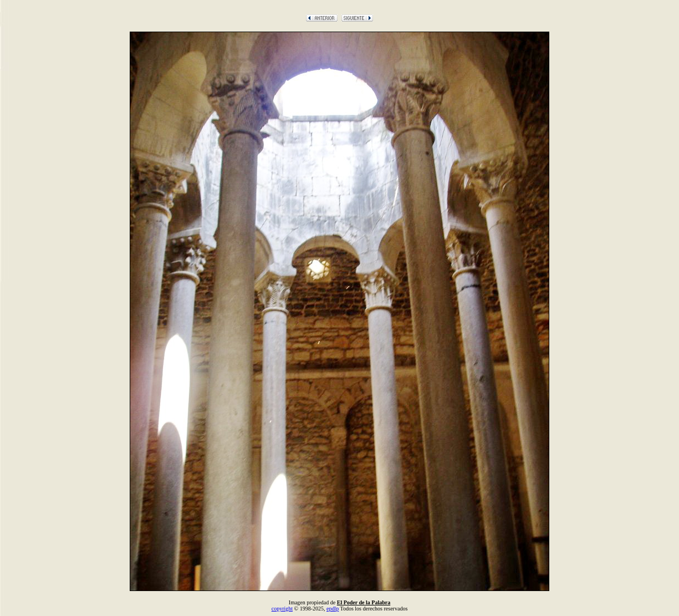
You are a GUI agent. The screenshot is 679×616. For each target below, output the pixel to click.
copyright (282, 609)
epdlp (333, 609)
